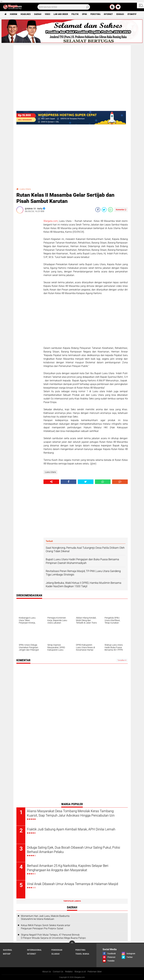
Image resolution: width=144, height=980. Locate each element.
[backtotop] (72, 943)
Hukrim (14, 14)
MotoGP (7, 954)
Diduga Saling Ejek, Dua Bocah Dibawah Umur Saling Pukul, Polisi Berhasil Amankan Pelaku (74, 850)
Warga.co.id (80, 972)
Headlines (26, 14)
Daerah (38, 14)
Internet (108, 14)
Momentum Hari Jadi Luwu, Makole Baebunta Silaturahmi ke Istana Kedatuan (45, 918)
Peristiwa (95, 14)
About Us (47, 972)
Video (47, 14)
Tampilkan (122, 660)
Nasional (8, 950)
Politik (75, 14)
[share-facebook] (98, 210)
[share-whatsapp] (110, 210)
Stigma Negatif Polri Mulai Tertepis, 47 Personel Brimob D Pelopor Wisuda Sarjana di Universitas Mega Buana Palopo (53, 936)
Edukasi (120, 14)
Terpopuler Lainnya (72, 901)
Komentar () (121, 210)
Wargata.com (51, 221)
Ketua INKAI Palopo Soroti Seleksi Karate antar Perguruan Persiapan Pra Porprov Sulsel (46, 927)
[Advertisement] (28, 261)
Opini (84, 14)
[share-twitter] (104, 210)
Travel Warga (82, 954)
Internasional (34, 950)
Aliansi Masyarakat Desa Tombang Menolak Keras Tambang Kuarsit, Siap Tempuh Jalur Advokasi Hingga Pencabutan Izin (71, 813)
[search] (64, 7)
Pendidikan (57, 950)
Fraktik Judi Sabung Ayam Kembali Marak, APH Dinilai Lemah (71, 829)
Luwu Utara (25, 189)
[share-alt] (51, 482)
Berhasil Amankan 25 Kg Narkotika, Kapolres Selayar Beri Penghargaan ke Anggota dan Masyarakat (68, 868)
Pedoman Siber (95, 972)
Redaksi (69, 972)
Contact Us (58, 972)
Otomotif (132, 14)
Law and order (61, 14)
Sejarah (55, 954)
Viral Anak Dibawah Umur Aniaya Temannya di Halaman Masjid (72, 884)
